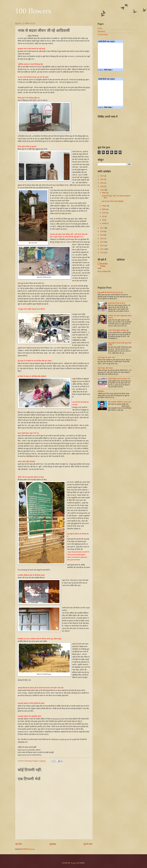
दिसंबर (104, 193)
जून (103, 216)
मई (103, 220)
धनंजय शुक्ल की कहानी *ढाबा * (107, 357)
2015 (102, 235)
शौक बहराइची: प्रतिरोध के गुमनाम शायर (120, 402)
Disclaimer (102, 31)
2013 (102, 242)
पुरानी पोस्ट (88, 844)
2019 (102, 186)
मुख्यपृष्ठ (53, 844)
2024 (102, 176)
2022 (102, 179)
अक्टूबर (105, 206)
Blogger (74, 863)
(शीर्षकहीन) (101, 391)
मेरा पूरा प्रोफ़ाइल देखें (104, 271)
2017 (102, 228)
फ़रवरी (104, 223)
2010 (102, 252)
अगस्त (104, 213)
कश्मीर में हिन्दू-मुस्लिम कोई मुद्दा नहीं (118, 330)
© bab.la (100, 70)
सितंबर (104, 209)
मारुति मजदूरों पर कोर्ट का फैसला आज (119, 379)
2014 (102, 239)
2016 (102, 231)
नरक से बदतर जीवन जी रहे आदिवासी (113, 201)
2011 (102, 249)
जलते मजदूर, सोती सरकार (105, 368)
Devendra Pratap (104, 265)
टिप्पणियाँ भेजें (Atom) (29, 849)
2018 (102, 190)
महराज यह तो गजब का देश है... (117, 303)
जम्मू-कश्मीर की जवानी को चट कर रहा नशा (110, 292)
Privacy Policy (103, 35)
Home (100, 28)
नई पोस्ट (19, 844)
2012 (102, 246)
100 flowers (33, 11)
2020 (102, 183)
